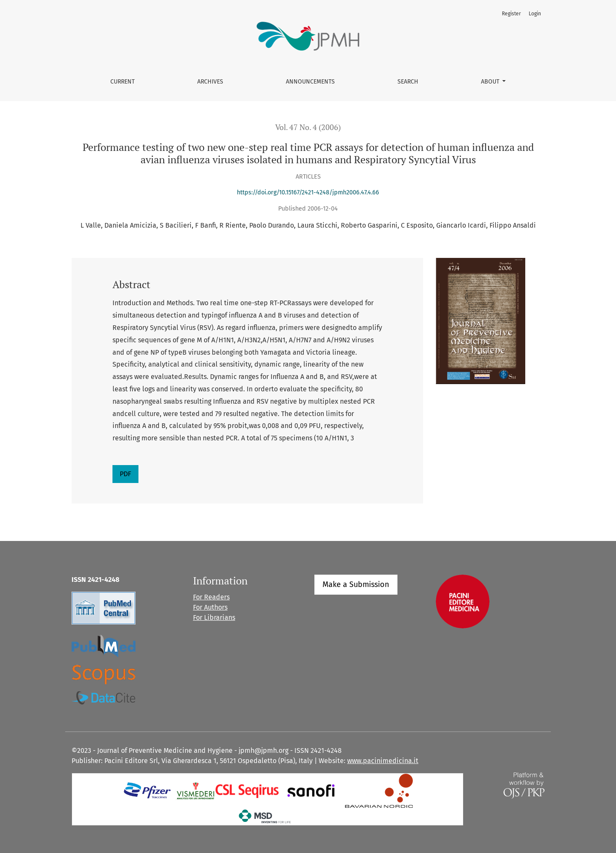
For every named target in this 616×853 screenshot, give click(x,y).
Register (511, 14)
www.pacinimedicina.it (383, 761)
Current (122, 82)
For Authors (210, 607)
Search (408, 82)
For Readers (211, 597)
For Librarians (214, 617)
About (491, 82)
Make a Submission (356, 584)
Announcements (310, 82)
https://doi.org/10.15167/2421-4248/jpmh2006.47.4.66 (308, 192)
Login (535, 14)
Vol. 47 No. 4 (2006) (308, 127)
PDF (125, 474)
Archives (210, 82)
